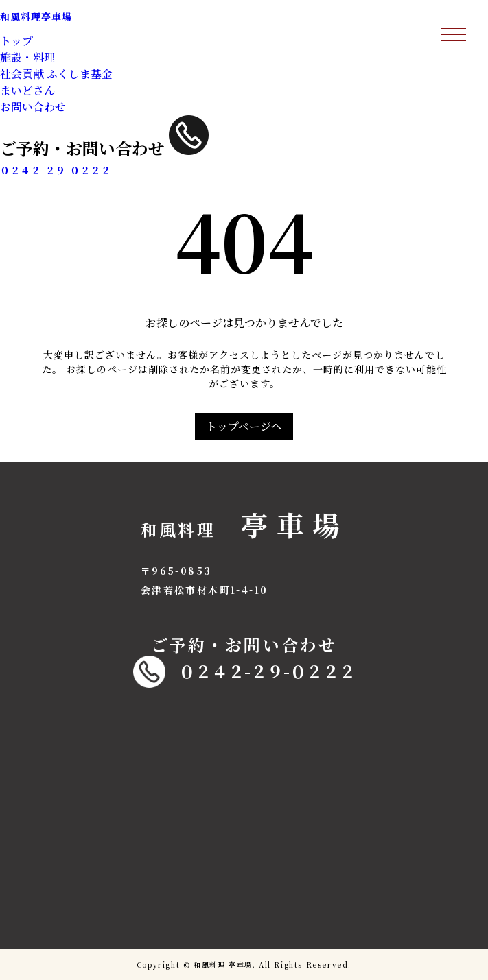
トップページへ (244, 426)
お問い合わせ (33, 107)
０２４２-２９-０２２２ (244, 672)
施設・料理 (27, 57)
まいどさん (27, 90)
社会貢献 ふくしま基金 (56, 74)
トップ (16, 41)
